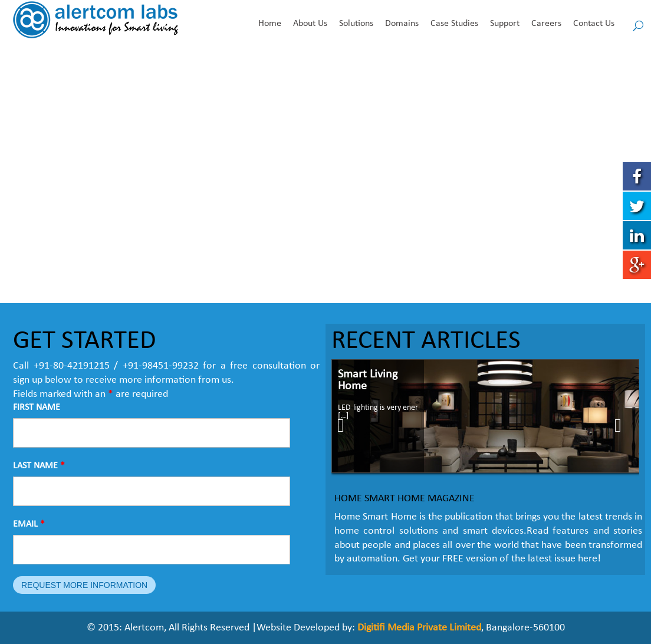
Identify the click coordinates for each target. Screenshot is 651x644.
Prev (347, 425)
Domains (402, 24)
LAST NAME (39, 466)
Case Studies (454, 24)
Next (626, 425)
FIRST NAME (37, 408)
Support (505, 24)
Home (270, 24)
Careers (546, 24)
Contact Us (594, 24)
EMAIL (29, 524)
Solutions (356, 24)
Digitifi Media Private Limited (419, 628)
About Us (310, 24)
